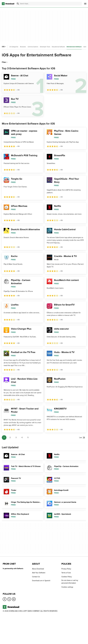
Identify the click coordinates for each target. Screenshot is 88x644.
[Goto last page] (82, 438)
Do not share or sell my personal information (70, 582)
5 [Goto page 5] (28, 437)
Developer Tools (45, 47)
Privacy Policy (66, 569)
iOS (4, 47)
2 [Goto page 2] (10, 437)
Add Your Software (39, 573)
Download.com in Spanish (41, 581)
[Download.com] (8, 4)
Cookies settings (67, 587)
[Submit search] (18, 4)
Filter (5, 62)
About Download (38, 569)
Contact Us (36, 577)
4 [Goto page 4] (22, 437)
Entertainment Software (74, 47)
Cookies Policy (67, 577)
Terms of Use (66, 573)
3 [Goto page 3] (16, 437)
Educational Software (58, 47)
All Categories (14, 47)
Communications (33, 47)
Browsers (23, 47)
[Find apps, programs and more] (49, 4)
